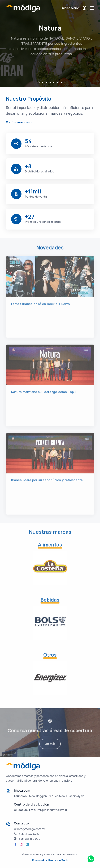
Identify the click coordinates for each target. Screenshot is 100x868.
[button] (39, 82)
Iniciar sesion (70, 8)
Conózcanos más (18, 122)
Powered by (40, 860)
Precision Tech (58, 860)
